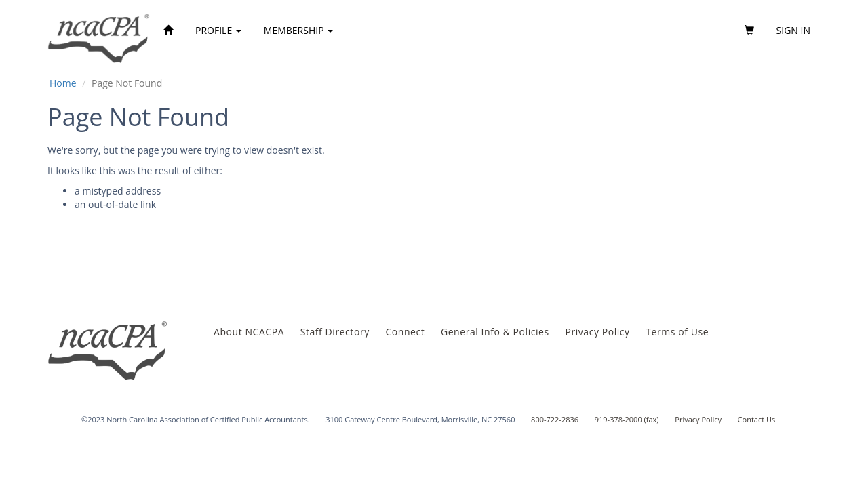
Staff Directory (335, 332)
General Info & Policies (495, 332)
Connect (405, 332)
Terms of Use (677, 332)
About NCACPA (249, 332)
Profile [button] (218, 30)
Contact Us (757, 419)
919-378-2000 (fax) (627, 419)
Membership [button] (298, 30)
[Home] (168, 30)
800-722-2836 (555, 419)
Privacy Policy (597, 332)
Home (63, 83)
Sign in (793, 30)
